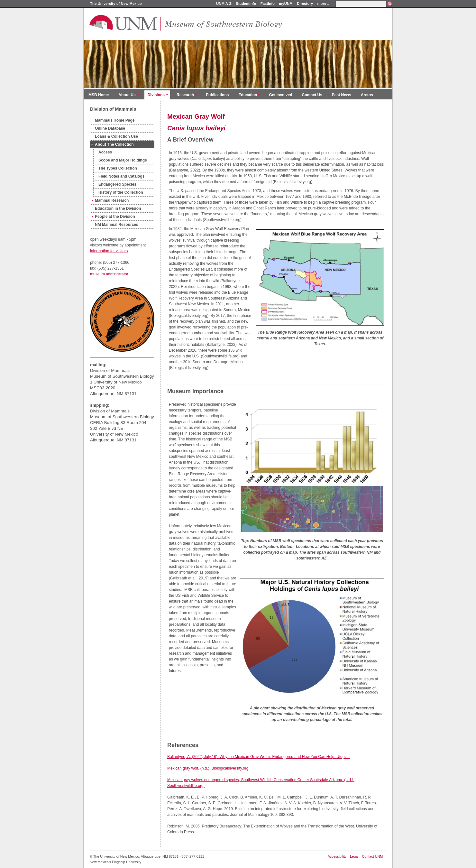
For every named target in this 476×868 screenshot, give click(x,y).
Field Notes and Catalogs (121, 176)
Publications (217, 95)
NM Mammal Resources (117, 225)
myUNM (286, 4)
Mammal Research (112, 200)
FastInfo (268, 4)
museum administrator (109, 274)
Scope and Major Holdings (123, 160)
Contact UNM (373, 856)
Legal (354, 856)
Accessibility (337, 856)
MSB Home (99, 95)
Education (248, 95)
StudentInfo (246, 4)
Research (185, 95)
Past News (342, 95)
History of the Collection (121, 192)
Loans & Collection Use (116, 136)
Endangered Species (117, 184)
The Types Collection (118, 168)
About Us (127, 95)
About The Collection (114, 144)
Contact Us (312, 95)
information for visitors (109, 251)
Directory (305, 4)
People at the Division (115, 217)
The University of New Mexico (116, 4)
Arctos (367, 95)
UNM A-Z (224, 4)
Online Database (110, 128)
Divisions (156, 95)
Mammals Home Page (115, 120)
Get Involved (280, 95)
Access (105, 152)
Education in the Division (118, 208)
